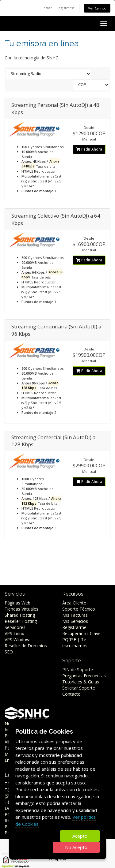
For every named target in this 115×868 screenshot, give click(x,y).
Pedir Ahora (89, 149)
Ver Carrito (97, 8)
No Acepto (76, 847)
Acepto (80, 836)
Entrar (47, 8)
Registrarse (66, 8)
